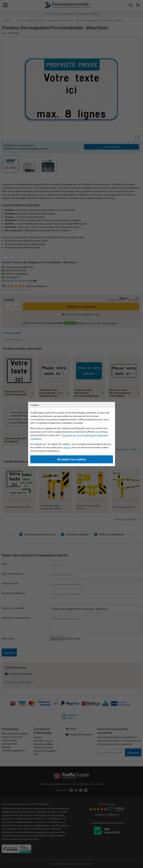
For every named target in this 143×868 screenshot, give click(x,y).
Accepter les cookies (72, 459)
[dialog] (71, 434)
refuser (67, 447)
